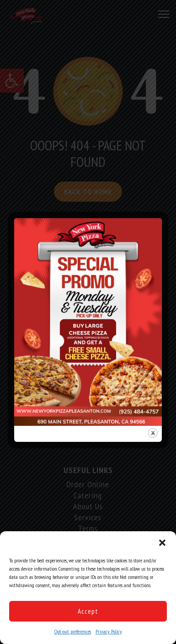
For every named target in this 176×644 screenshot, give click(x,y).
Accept (88, 611)
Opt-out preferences (73, 631)
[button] (162, 543)
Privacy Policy (109, 631)
